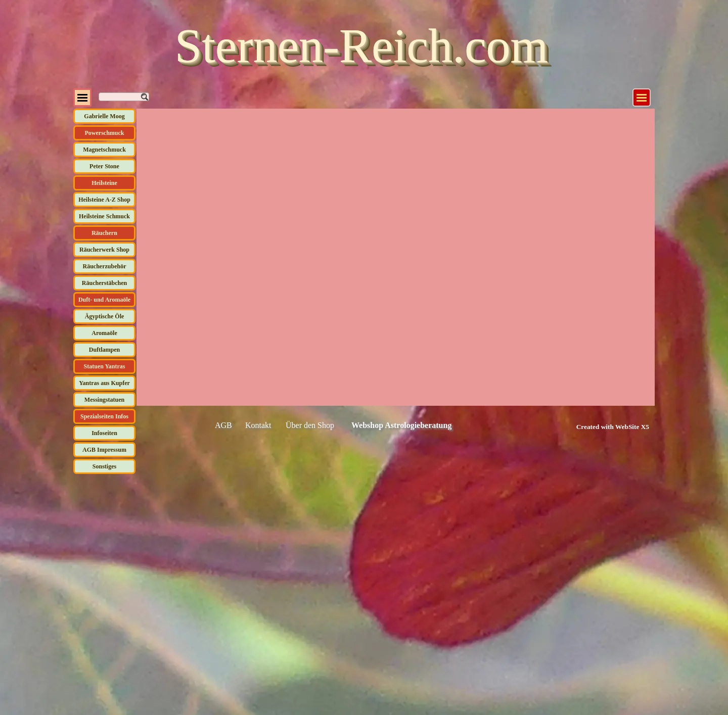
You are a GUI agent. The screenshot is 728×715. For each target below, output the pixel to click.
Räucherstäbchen (104, 283)
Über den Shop (310, 425)
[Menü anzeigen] (642, 98)
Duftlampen (104, 350)
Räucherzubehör (105, 266)
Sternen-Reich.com (361, 46)
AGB (223, 425)
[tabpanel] (601, 426)
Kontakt (258, 425)
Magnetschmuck (104, 150)
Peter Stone (104, 166)
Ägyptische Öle (105, 316)
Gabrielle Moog (104, 116)
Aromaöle (104, 333)
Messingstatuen (104, 400)
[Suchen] (124, 97)
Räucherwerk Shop (104, 250)
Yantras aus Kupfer (104, 383)
